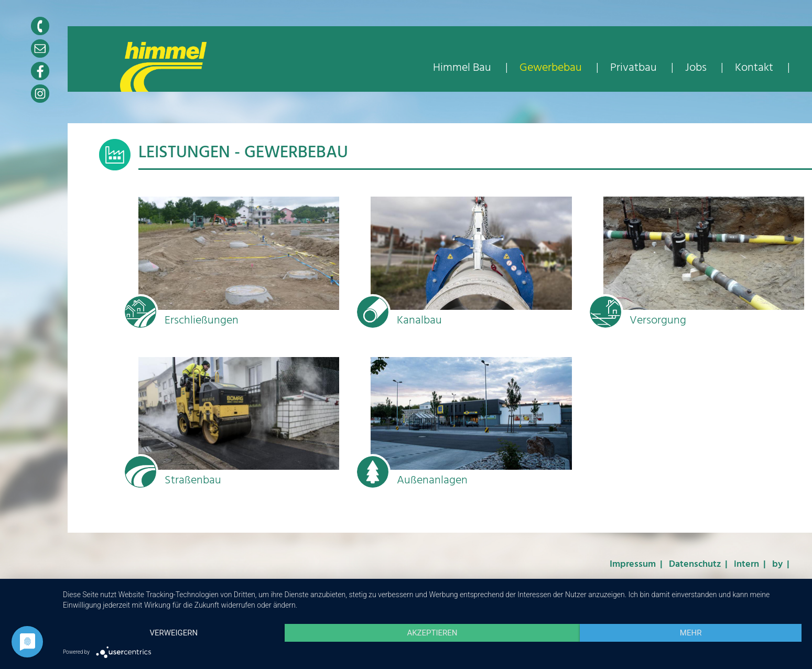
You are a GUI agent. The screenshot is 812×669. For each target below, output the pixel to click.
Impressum (633, 564)
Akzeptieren (432, 633)
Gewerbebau (552, 68)
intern (746, 564)
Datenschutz (695, 564)
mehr (691, 633)
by (777, 564)
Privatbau (635, 68)
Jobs (696, 68)
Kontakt (754, 68)
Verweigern (174, 633)
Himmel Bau (463, 68)
